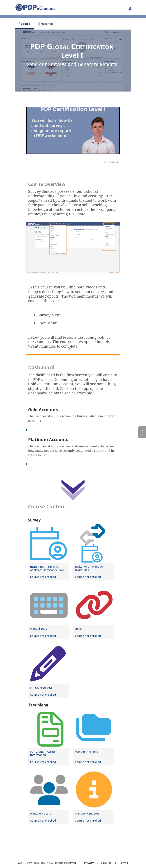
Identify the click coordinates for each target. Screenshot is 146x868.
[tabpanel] (73, 440)
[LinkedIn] (81, 857)
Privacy (89, 863)
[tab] (24, 24)
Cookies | (110, 863)
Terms (124, 863)
